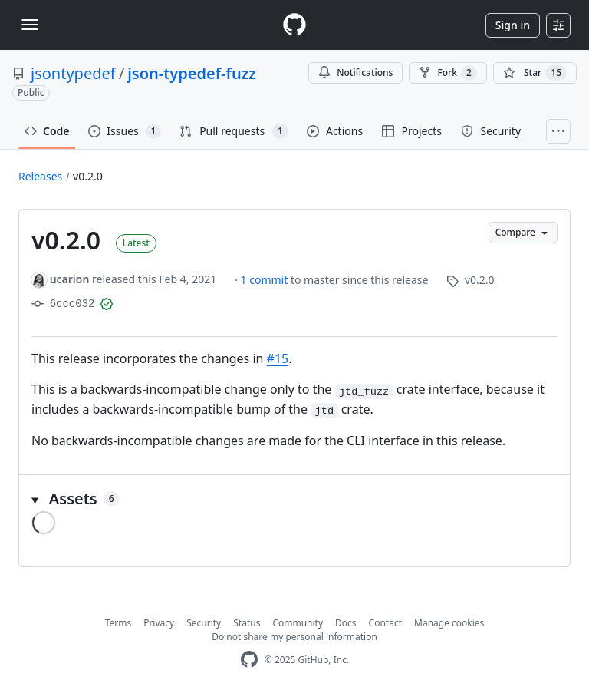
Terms (118, 623)
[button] (294, 499)
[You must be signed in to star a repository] (535, 73)
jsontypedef (73, 73)
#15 (278, 358)
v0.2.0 (88, 176)
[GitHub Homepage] (249, 660)
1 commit (266, 280)
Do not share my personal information (294, 637)
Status (247, 623)
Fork (448, 73)
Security (204, 623)
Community (298, 623)
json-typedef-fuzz (192, 73)
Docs (346, 623)
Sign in (513, 25)
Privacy (159, 623)
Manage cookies (449, 623)
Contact (385, 623)
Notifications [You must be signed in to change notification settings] (355, 73)
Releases (40, 176)
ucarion (70, 279)
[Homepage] (294, 25)
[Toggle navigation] (30, 25)
